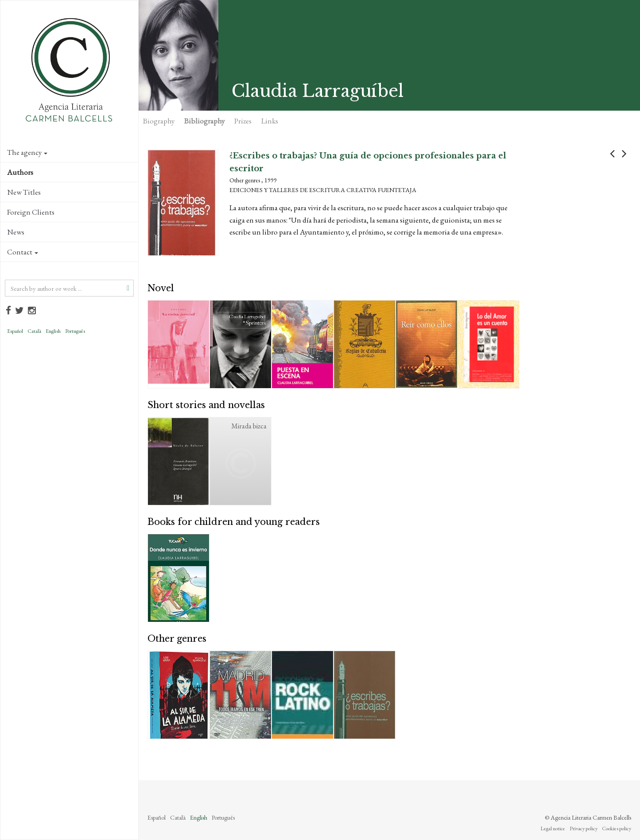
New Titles (24, 192)
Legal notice (553, 828)
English (53, 331)
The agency (27, 152)
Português (75, 331)
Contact (23, 252)
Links (270, 121)
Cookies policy (617, 828)
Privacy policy (584, 828)
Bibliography (204, 121)
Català (34, 331)
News (16, 232)
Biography (159, 121)
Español (15, 331)
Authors (20, 172)
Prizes (243, 121)
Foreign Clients (31, 212)
